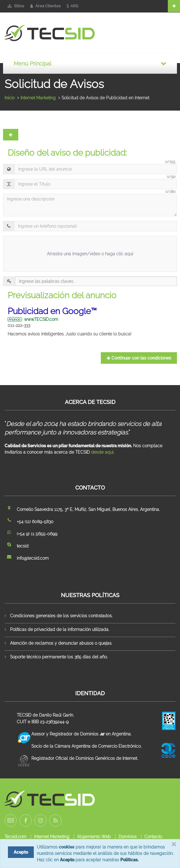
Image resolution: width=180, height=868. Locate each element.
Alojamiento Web (94, 837)
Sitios (16, 6)
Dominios (128, 837)
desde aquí (102, 452)
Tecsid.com (16, 837)
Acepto (67, 860)
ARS (72, 6)
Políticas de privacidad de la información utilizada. (60, 629)
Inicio (10, 98)
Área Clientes (45, 6)
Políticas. (129, 860)
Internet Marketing (38, 98)
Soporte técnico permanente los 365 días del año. (59, 657)
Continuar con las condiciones (139, 358)
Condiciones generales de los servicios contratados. (61, 616)
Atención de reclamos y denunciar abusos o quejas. (61, 643)
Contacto (153, 837)
